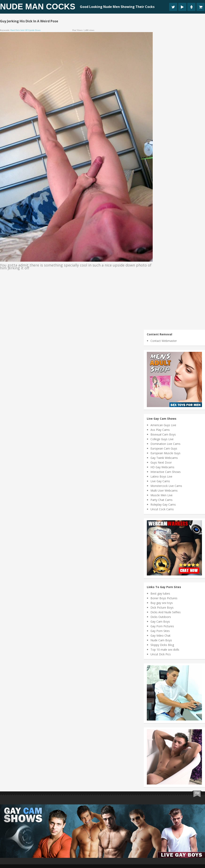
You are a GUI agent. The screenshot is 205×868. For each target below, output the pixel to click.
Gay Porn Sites (160, 631)
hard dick (15, 30)
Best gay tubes (160, 593)
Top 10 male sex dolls (165, 650)
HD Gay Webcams (162, 467)
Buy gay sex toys (162, 603)
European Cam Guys (164, 448)
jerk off (24, 30)
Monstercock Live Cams (166, 486)
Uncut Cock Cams (162, 509)
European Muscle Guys (165, 453)
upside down (34, 30)
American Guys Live (163, 425)
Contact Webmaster (164, 341)
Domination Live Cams (165, 444)
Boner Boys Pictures (164, 598)
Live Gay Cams (160, 481)
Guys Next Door (161, 462)
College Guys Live (162, 439)
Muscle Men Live (162, 495)
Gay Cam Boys (160, 621)
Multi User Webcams (164, 490)
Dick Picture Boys (162, 607)
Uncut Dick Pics (161, 654)
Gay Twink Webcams (164, 458)
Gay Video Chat (160, 636)
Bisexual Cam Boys (163, 434)
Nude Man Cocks (38, 7)
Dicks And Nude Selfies (166, 612)
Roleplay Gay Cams (163, 504)
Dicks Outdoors (161, 617)
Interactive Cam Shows (166, 472)
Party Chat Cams (162, 500)
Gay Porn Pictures (162, 626)
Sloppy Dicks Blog (162, 645)
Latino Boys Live (161, 476)
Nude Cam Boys (161, 640)
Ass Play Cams (160, 430)
